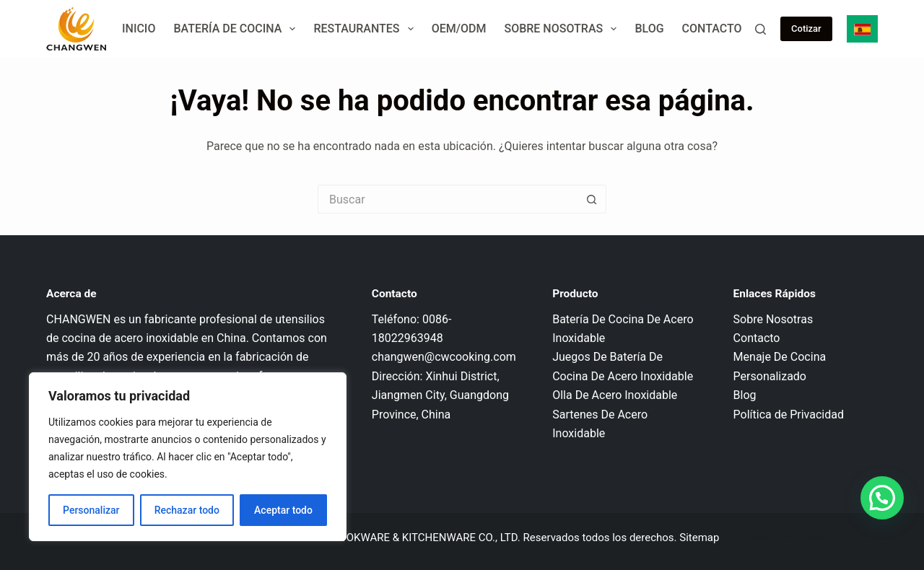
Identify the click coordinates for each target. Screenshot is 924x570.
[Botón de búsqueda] (592, 199)
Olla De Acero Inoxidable (615, 395)
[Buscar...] (448, 199)
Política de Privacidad (789, 415)
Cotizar (806, 28)
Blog (649, 28)
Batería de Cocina (237, 29)
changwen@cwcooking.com (444, 357)
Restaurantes (366, 29)
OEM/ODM (459, 28)
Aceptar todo (283, 510)
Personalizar (91, 510)
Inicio (139, 28)
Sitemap (699, 538)
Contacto (712, 28)
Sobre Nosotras (563, 29)
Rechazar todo (187, 510)
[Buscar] (760, 29)
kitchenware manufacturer (785, 538)
